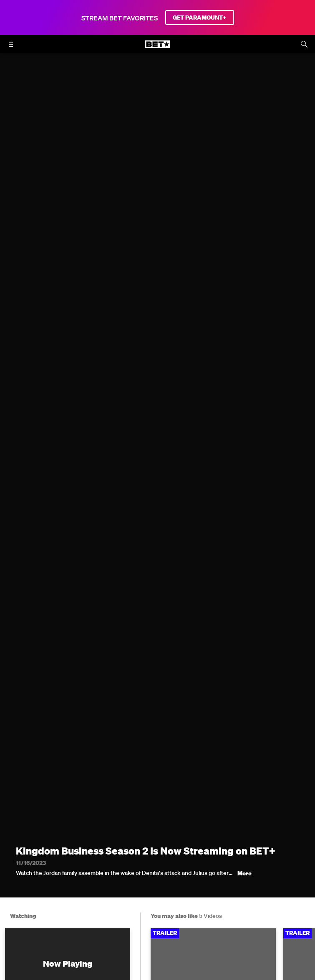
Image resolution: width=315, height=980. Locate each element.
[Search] (304, 44)
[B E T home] (158, 48)
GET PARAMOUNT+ (200, 18)
